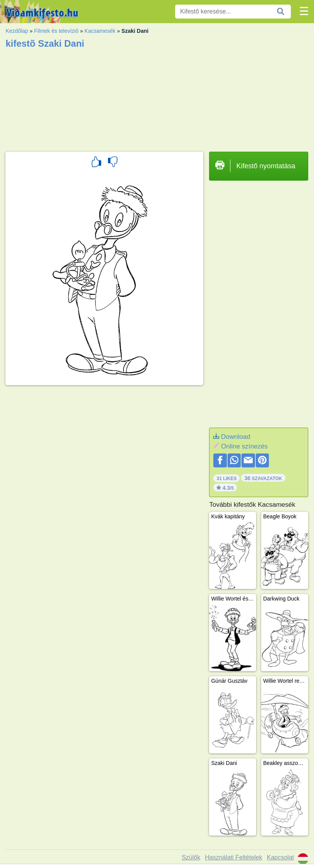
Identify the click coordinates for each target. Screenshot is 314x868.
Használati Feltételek (234, 857)
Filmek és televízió (56, 31)
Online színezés (244, 446)
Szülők (191, 857)
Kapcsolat (280, 857)
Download (236, 437)
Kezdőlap (17, 31)
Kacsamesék (100, 31)
